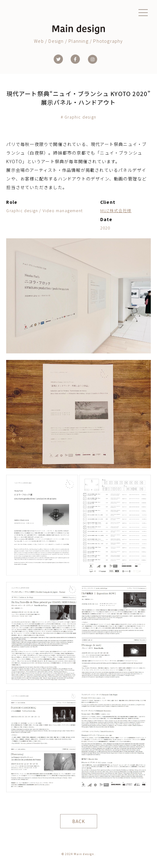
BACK (79, 821)
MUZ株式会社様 (116, 210)
